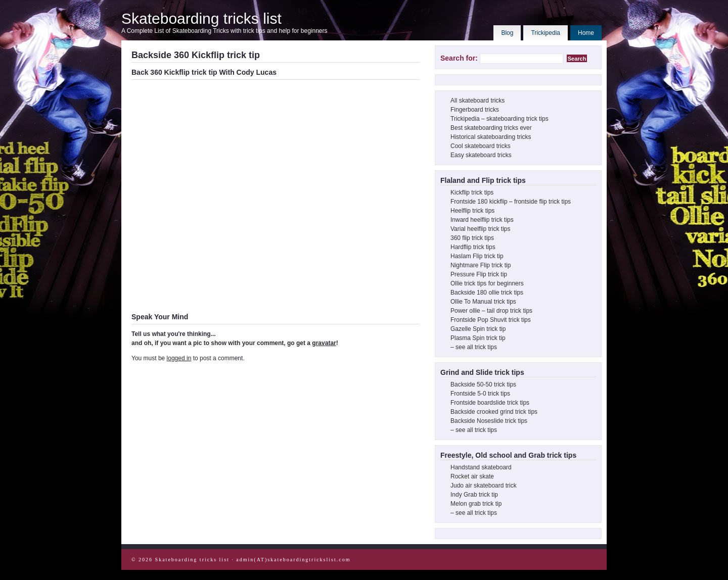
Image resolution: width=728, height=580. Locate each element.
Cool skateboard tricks (481, 146)
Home (586, 33)
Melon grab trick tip (476, 504)
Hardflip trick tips (473, 247)
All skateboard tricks (477, 101)
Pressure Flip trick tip (479, 274)
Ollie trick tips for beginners (487, 283)
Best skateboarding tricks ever (491, 128)
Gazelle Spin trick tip (478, 329)
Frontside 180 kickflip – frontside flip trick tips (511, 202)
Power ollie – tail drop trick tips (491, 311)
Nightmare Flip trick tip (481, 265)
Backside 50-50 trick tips (483, 384)
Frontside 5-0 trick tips (480, 394)
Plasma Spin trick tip (478, 338)
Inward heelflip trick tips (482, 220)
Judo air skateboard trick (484, 486)
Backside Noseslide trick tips (489, 421)
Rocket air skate (472, 476)
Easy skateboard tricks (481, 155)
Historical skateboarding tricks (491, 137)
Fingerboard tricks (475, 110)
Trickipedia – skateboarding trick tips (499, 119)
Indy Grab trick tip (474, 495)
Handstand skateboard (481, 467)
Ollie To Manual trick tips (483, 302)
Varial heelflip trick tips (481, 229)
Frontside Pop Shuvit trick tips (491, 320)
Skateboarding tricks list (201, 18)
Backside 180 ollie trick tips (487, 293)
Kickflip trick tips (472, 192)
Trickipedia (545, 33)
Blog (507, 33)
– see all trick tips (474, 347)
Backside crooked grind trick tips (494, 412)
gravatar (324, 343)
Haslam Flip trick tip (477, 256)
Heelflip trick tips (472, 211)
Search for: (459, 58)
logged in (179, 358)
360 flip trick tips (472, 238)
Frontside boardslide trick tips (490, 403)
